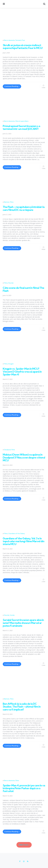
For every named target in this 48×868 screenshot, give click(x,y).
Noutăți (11, 283)
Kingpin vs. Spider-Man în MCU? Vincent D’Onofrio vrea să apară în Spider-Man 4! (22, 372)
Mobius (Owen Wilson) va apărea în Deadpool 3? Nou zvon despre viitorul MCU (24, 457)
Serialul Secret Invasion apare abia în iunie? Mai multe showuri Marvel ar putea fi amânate (23, 623)
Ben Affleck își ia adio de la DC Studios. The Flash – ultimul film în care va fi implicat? (22, 707)
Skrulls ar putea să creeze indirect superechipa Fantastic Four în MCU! (23, 47)
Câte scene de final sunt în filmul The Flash (23, 289)
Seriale (12, 615)
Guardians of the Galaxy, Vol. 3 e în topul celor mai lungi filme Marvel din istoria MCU (24, 541)
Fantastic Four (20, 40)
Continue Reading (11, 86)
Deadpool (7, 450)
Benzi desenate (9, 40)
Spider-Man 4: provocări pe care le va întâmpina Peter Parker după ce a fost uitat (24, 788)
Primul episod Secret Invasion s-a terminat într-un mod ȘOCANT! (21, 127)
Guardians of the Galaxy (17, 533)
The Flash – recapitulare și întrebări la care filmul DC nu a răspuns (24, 208)
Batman (7, 202)
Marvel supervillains (22, 121)
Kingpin (11, 364)
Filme (12, 202)
